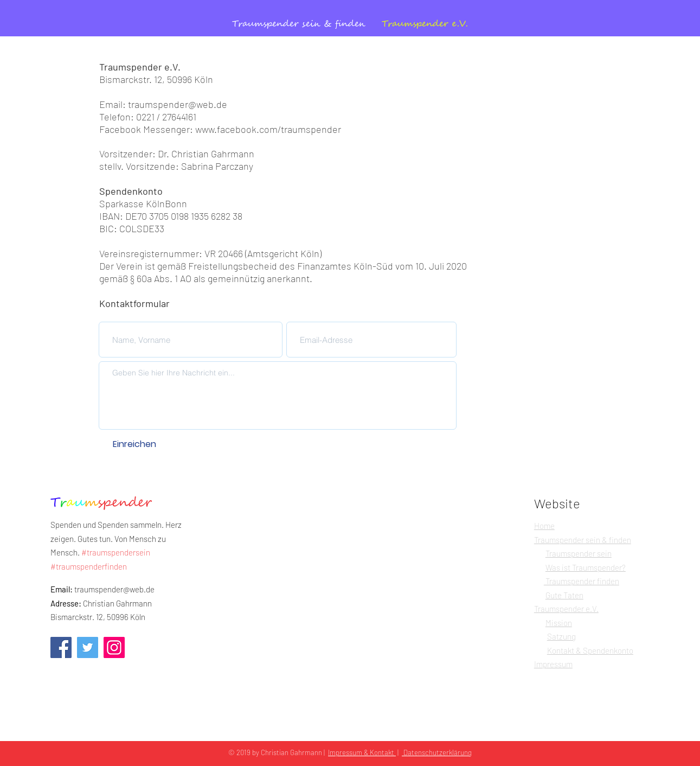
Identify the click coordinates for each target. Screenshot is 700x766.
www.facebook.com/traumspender (268, 129)
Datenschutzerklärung (437, 752)
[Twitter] (88, 647)
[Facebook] (61, 647)
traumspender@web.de (178, 104)
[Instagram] (114, 647)
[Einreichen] (134, 444)
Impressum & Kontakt (362, 752)
